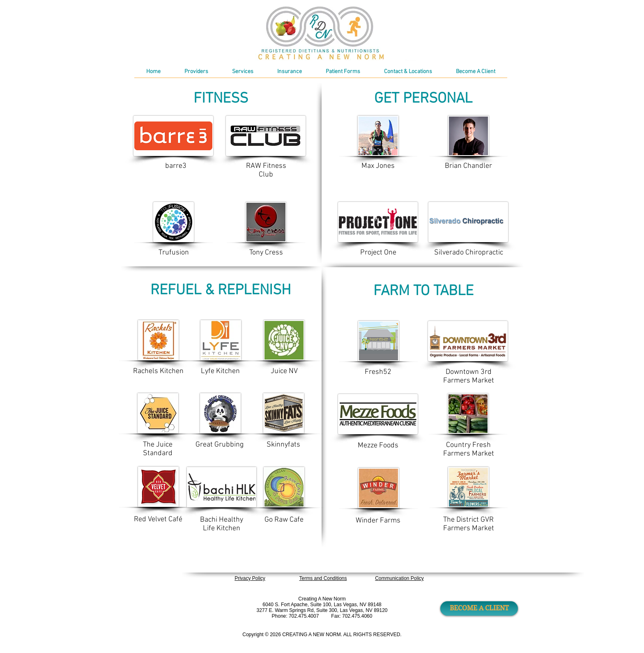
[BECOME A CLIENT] (479, 608)
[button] (343, 74)
